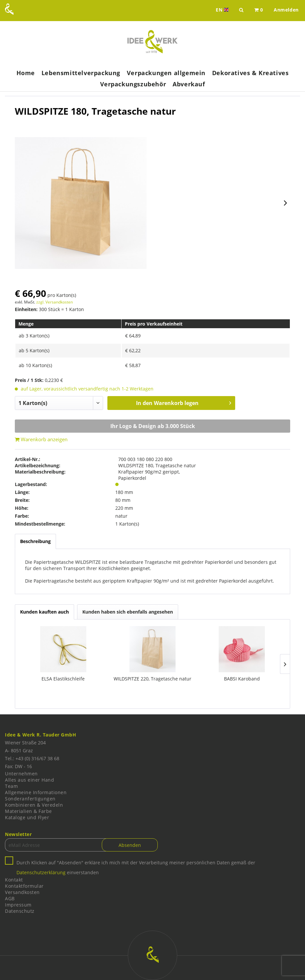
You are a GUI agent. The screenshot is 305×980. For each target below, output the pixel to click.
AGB (10, 898)
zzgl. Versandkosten (55, 302)
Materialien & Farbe (28, 811)
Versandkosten (22, 892)
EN (223, 10)
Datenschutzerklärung (41, 872)
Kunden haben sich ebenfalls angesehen (128, 612)
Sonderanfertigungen (30, 799)
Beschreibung (35, 541)
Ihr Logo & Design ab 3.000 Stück (153, 426)
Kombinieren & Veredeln (34, 805)
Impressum (18, 905)
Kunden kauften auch (44, 612)
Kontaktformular (24, 886)
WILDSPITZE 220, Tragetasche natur (152, 679)
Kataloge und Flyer (27, 817)
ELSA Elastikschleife (63, 679)
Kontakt (14, 880)
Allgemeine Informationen (36, 792)
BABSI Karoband (242, 679)
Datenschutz (20, 911)
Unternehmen (21, 774)
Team (11, 786)
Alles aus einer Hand (29, 780)
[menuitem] (259, 10)
